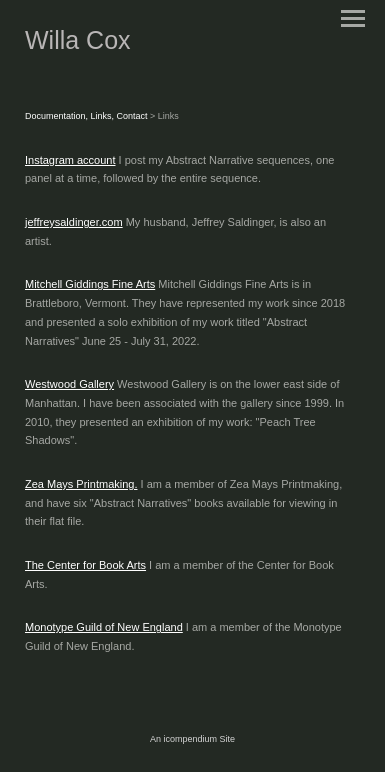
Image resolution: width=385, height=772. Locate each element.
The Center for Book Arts (85, 565)
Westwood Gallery (69, 384)
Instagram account (70, 160)
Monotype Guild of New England (104, 627)
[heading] (78, 45)
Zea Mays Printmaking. (81, 484)
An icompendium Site (192, 739)
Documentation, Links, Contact (87, 116)
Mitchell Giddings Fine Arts (90, 284)
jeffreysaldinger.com (74, 222)
